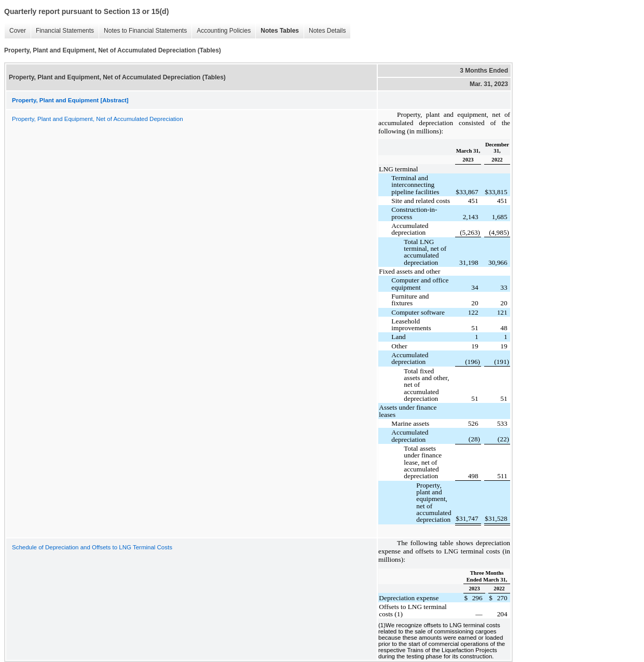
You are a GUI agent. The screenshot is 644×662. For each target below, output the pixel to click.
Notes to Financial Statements (145, 31)
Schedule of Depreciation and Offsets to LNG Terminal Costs (92, 547)
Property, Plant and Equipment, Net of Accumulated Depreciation (98, 119)
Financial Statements (65, 31)
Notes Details (327, 31)
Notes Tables (280, 31)
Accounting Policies (224, 31)
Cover (18, 31)
